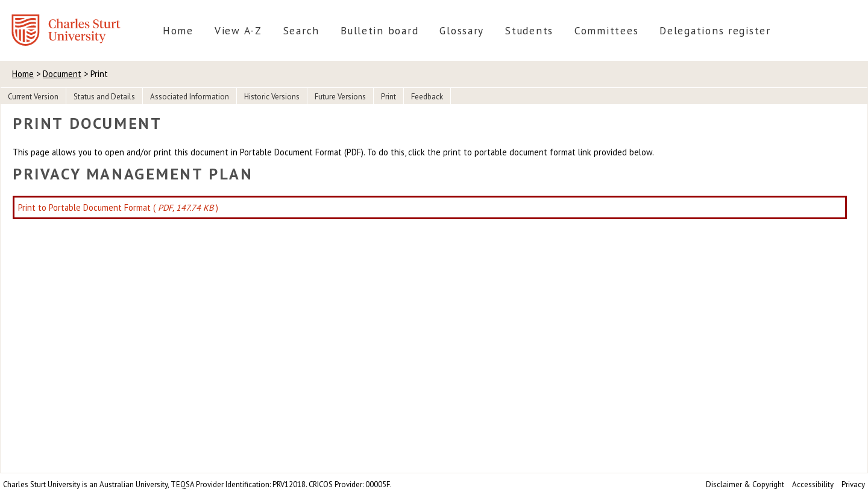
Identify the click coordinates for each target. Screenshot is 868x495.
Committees (606, 30)
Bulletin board (379, 30)
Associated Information (190, 97)
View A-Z (238, 30)
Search (301, 30)
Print (388, 97)
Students (529, 30)
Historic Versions (272, 97)
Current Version (33, 97)
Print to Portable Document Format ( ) (118, 207)
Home (178, 30)
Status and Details (104, 97)
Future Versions (340, 97)
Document (62, 74)
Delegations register (715, 30)
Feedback (427, 97)
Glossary (462, 30)
